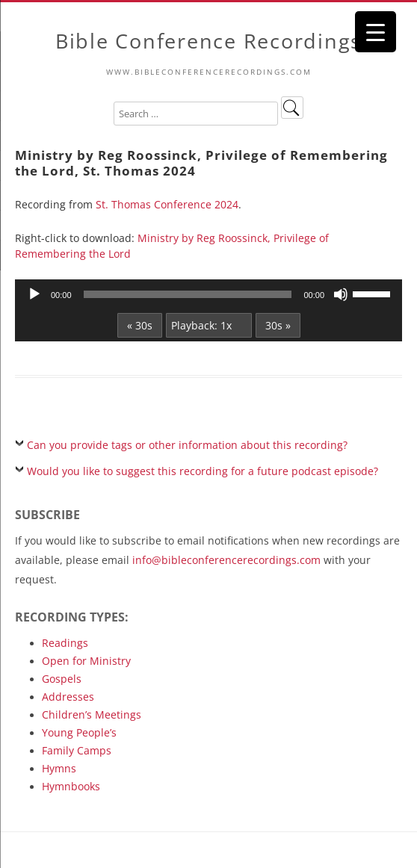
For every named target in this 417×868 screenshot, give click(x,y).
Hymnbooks (71, 786)
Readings (65, 643)
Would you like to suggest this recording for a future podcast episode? (203, 471)
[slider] (188, 294)
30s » (278, 325)
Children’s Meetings (92, 714)
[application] (208, 294)
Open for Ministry (86, 661)
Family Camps (77, 750)
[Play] (34, 294)
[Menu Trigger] (376, 32)
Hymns (59, 768)
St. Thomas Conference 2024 (167, 204)
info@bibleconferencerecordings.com (226, 560)
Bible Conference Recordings (208, 41)
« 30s (140, 325)
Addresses (68, 697)
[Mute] (341, 294)
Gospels (62, 679)
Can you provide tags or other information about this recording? (187, 445)
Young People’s (79, 732)
